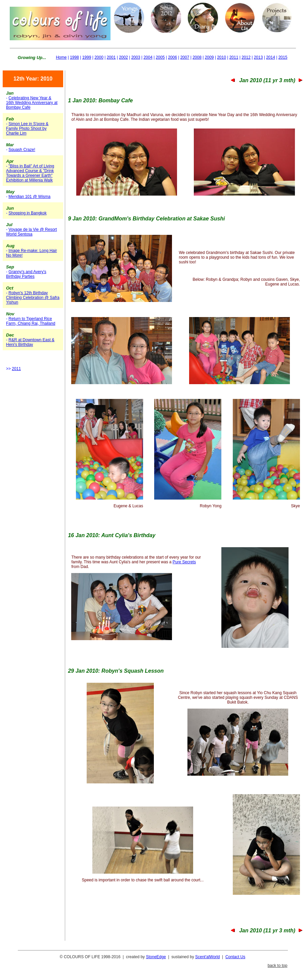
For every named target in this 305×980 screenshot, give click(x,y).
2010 (222, 57)
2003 (136, 57)
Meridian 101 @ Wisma (29, 197)
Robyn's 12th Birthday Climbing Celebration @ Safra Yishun (33, 298)
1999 (87, 57)
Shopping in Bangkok (27, 213)
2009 (209, 57)
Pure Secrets (184, 562)
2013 (258, 57)
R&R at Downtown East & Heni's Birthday (30, 342)
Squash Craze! (22, 150)
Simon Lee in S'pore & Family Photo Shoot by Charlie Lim (27, 128)
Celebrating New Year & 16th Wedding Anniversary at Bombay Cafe (32, 103)
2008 (197, 57)
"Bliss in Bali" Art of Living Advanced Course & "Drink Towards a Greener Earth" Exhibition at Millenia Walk (30, 173)
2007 (185, 57)
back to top (278, 966)
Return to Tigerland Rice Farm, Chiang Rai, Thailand (31, 321)
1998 (74, 57)
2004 (148, 57)
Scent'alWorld (207, 957)
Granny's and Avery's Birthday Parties (26, 274)
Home (61, 57)
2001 (111, 57)
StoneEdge (156, 957)
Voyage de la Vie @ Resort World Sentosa (31, 232)
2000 (99, 57)
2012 (246, 57)
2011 (234, 57)
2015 (283, 57)
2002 (123, 57)
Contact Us (235, 957)
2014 (271, 57)
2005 (160, 57)
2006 (172, 57)
